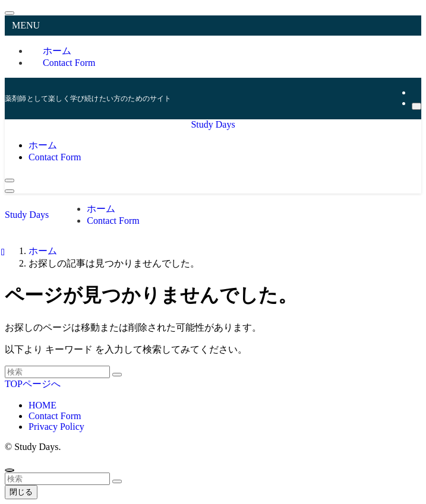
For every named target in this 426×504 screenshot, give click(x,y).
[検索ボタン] (10, 180)
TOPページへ (33, 384)
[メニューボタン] (10, 191)
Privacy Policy (56, 427)
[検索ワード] (57, 372)
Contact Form (69, 63)
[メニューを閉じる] (10, 13)
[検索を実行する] (117, 375)
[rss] (415, 92)
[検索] (416, 106)
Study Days (213, 124)
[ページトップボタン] (10, 470)
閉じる (21, 492)
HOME (42, 405)
